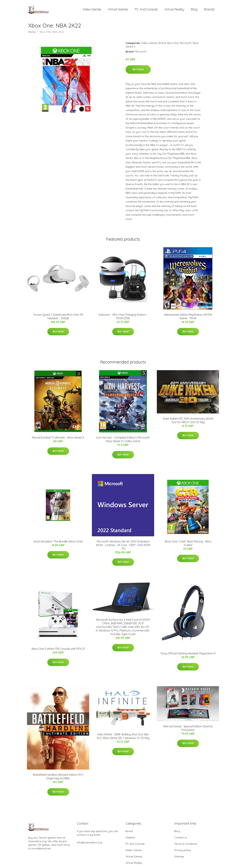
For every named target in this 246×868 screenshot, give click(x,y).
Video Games (92, 10)
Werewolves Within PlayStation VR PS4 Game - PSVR (188, 318)
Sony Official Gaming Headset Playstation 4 (188, 655)
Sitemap (179, 858)
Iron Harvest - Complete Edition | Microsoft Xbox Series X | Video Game (123, 441)
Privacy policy (182, 852)
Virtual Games (118, 10)
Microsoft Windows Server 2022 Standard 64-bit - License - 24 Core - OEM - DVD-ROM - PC (123, 547)
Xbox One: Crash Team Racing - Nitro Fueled (188, 545)
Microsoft (186, 45)
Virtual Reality (174, 10)
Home (32, 34)
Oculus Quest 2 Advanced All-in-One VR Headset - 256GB (58, 318)
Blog (194, 10)
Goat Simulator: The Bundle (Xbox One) (58, 543)
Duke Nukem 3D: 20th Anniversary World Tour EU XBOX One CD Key (188, 422)
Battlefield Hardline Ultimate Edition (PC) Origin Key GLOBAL (58, 778)
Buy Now (138, 71)
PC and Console (146, 10)
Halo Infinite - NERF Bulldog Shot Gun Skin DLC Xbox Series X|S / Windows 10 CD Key (123, 738)
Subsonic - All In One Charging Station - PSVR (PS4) (123, 318)
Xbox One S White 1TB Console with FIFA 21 (58, 651)
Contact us (181, 839)
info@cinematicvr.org (90, 844)
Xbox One (173, 45)
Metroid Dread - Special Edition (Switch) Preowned (188, 730)
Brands (209, 10)
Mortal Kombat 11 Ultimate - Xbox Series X (58, 439)
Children (130, 839)
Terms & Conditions (186, 846)
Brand (162, 45)
